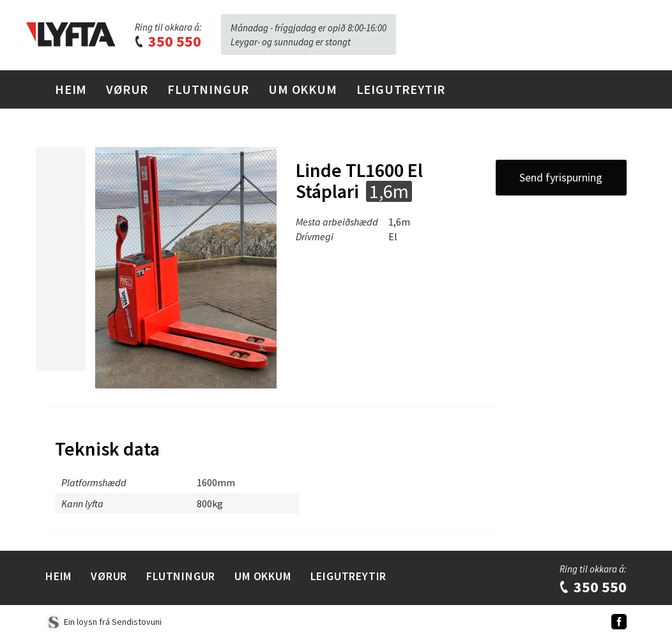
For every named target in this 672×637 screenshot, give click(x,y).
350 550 (167, 41)
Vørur (127, 89)
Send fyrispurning (561, 177)
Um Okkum (302, 89)
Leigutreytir (401, 89)
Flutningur (208, 89)
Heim (71, 89)
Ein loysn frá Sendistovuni (103, 622)
